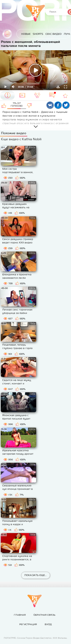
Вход (48, 624)
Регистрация (28, 624)
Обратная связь (44, 615)
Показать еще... (35, 575)
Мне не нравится (29, 105)
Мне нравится (4, 105)
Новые (26, 34)
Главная (7, 34)
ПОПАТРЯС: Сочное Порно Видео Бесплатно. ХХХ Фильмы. (36, 638)
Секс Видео (53, 34)
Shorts (38, 34)
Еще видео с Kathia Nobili (21, 139)
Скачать (58, 87)
